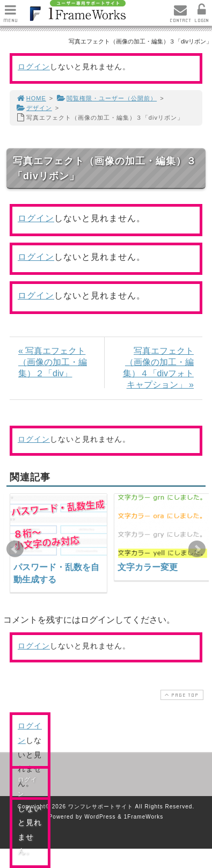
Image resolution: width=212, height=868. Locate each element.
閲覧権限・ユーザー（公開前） (107, 98)
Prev (15, 549)
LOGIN (202, 16)
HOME (31, 98)
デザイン (34, 108)
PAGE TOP (181, 695)
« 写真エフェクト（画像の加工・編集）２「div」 (53, 362)
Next (197, 549)
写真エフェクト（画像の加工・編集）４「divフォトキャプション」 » (158, 368)
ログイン (34, 67)
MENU (10, 16)
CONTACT (180, 16)
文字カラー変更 (148, 567)
